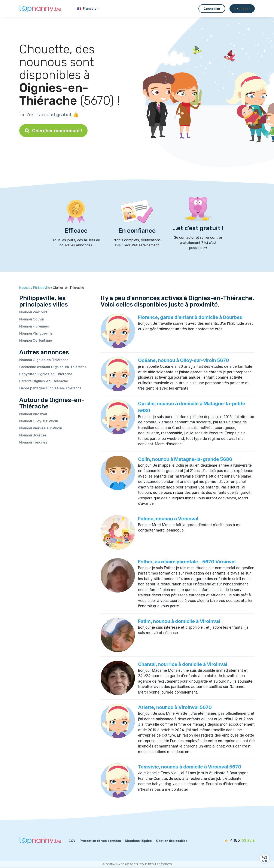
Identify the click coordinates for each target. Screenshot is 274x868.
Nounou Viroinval (33, 414)
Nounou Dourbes (33, 435)
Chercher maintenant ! (53, 131)
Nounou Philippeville (36, 333)
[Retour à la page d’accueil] (41, 9)
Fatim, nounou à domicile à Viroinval (179, 621)
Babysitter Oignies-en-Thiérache (46, 374)
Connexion (212, 9)
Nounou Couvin (32, 319)
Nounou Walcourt (33, 312)
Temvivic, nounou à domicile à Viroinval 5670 (190, 767)
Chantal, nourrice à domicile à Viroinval (183, 664)
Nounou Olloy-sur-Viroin (39, 421)
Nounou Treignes (33, 442)
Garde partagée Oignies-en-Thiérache (50, 388)
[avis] (230, 841)
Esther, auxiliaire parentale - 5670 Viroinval (187, 562)
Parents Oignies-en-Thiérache (44, 381)
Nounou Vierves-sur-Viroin (41, 428)
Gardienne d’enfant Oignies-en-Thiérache (53, 367)
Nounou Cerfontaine (36, 340)
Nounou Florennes (34, 326)
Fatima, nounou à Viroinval (168, 519)
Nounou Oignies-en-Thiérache (44, 360)
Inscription (242, 8)
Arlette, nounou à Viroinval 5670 (175, 707)
